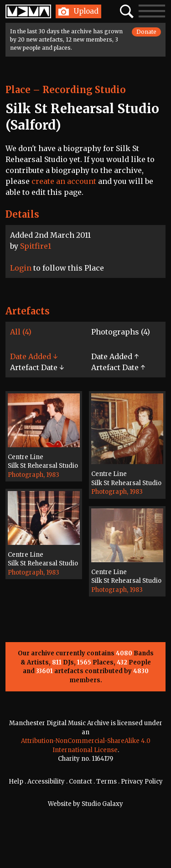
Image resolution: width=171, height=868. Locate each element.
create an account (64, 181)
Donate (146, 32)
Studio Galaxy (102, 804)
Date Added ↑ (115, 356)
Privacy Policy (142, 782)
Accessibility (46, 782)
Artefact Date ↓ (37, 367)
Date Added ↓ (34, 356)
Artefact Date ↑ (118, 367)
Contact (80, 782)
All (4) (21, 332)
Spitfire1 (36, 246)
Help (16, 782)
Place (18, 90)
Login (21, 268)
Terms (106, 782)
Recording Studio (84, 90)
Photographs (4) (121, 332)
